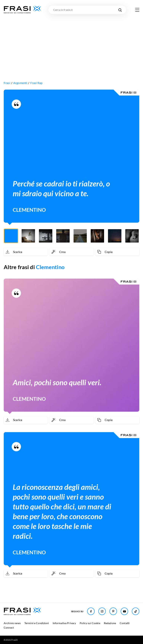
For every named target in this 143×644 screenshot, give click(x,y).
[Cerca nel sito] (120, 10)
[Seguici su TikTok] (136, 611)
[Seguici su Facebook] (91, 611)
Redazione (110, 623)
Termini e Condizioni (37, 623)
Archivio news (12, 623)
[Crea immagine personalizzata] (71, 252)
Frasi (7, 83)
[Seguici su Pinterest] (113, 611)
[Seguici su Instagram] (102, 611)
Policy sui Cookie (90, 623)
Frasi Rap (36, 83)
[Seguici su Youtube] (124, 611)
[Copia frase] (117, 252)
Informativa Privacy (64, 623)
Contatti (125, 623)
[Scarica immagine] (26, 252)
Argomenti (20, 83)
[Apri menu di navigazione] (137, 10)
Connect (9, 628)
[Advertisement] (71, 42)
